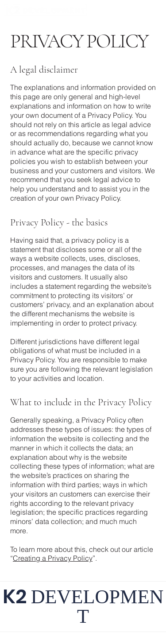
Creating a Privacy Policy (53, 558)
